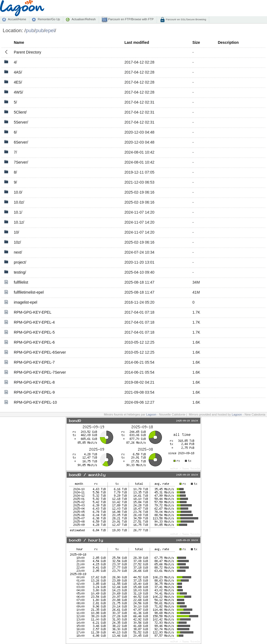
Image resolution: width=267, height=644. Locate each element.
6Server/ (21, 142)
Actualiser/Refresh (84, 19)
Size (196, 42)
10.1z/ (19, 222)
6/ (15, 132)
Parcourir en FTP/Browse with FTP (130, 19)
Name (19, 42)
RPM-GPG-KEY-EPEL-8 (34, 382)
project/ (20, 262)
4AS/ (18, 72)
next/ (18, 252)
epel (50, 30)
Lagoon (151, 414)
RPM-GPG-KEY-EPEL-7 (34, 362)
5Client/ (20, 112)
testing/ (20, 272)
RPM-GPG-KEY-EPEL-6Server (40, 352)
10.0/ (18, 192)
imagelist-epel (25, 302)
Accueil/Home (17, 19)
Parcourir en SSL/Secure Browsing (186, 19)
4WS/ (18, 92)
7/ (15, 152)
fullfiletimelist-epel (29, 292)
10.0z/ (19, 202)
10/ (16, 232)
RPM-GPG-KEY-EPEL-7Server (40, 372)
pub (30, 30)
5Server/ (21, 122)
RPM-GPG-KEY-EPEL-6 (34, 342)
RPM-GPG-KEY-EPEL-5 (34, 332)
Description (228, 42)
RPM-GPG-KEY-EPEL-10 (35, 402)
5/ (15, 102)
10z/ (17, 242)
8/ (15, 172)
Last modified (137, 42)
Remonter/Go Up (49, 19)
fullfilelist (21, 282)
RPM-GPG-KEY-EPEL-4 (34, 322)
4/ (15, 62)
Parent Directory (27, 52)
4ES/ (18, 82)
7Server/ (21, 162)
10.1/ (18, 212)
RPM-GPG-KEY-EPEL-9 (34, 392)
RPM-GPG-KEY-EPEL (33, 312)
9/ (15, 182)
